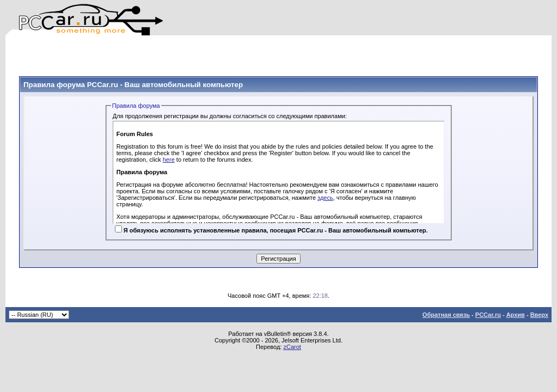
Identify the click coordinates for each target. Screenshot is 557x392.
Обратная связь (446, 315)
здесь (325, 198)
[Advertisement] (146, 52)
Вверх (539, 315)
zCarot (292, 347)
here (169, 160)
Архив (516, 315)
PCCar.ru (488, 315)
